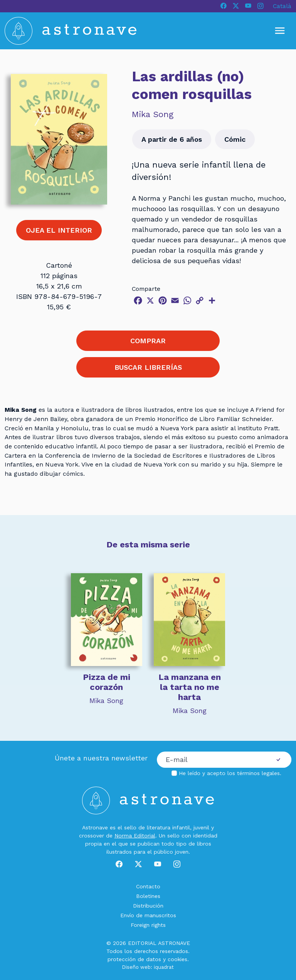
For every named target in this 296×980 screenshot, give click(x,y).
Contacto (148, 886)
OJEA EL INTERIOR (59, 230)
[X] (236, 6)
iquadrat (164, 967)
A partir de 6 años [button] (172, 139)
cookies (177, 959)
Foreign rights (148, 925)
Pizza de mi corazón (107, 682)
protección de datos (134, 959)
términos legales (258, 773)
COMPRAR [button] (148, 341)
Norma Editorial (135, 836)
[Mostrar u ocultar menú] (280, 31)
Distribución (148, 906)
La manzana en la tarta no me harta (190, 687)
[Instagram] (261, 6)
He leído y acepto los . (230, 773)
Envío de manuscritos (148, 915)
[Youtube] (248, 6)
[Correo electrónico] (211, 760)
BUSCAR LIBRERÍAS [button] (148, 367)
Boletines (148, 896)
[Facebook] (224, 6)
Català (282, 6)
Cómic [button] (235, 139)
